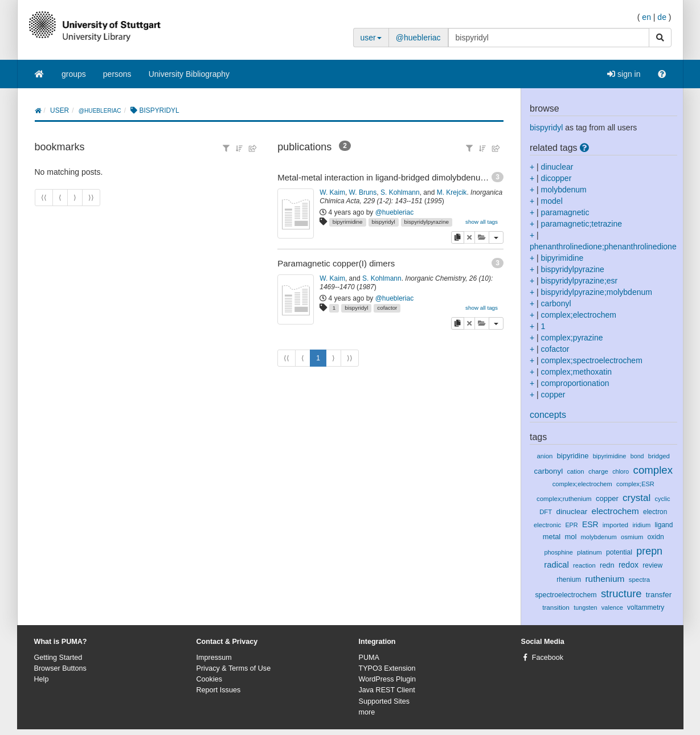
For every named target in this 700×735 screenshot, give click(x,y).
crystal (636, 498)
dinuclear (557, 167)
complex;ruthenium (564, 499)
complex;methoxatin (577, 372)
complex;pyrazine (572, 338)
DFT (546, 512)
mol (570, 537)
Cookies (210, 679)
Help (42, 679)
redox (629, 565)
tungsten (585, 607)
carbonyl (556, 303)
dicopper (556, 178)
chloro (621, 471)
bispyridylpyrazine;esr (580, 281)
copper (553, 395)
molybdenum (564, 190)
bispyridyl (383, 222)
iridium (641, 525)
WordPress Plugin (388, 679)
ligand (664, 525)
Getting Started (58, 658)
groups (74, 74)
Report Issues (219, 690)
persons (117, 74)
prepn (649, 551)
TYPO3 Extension (387, 668)
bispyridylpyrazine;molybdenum (597, 292)
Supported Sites (384, 701)
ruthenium (605, 579)
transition (556, 607)
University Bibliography (189, 74)
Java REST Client (387, 690)
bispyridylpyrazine (426, 222)
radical (556, 565)
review (652, 565)
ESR (590, 524)
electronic (547, 525)
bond (637, 456)
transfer (659, 595)
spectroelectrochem (566, 595)
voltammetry (646, 607)
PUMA (369, 658)
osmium (632, 537)
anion (545, 456)
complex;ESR (635, 484)
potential (619, 552)
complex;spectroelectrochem (592, 360)
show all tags (482, 222)
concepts (548, 415)
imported (615, 525)
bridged (659, 456)
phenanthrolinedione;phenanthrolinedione (603, 247)
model (552, 201)
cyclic (663, 499)
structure (621, 594)
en (646, 17)
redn (607, 565)
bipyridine (573, 456)
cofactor (387, 308)
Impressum (214, 658)
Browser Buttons (60, 668)
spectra (640, 580)
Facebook (548, 658)
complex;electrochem (579, 315)
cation (575, 471)
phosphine (558, 552)
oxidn (656, 537)
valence (612, 607)
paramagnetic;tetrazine (582, 224)
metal (552, 537)
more (367, 712)
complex (653, 470)
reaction (584, 565)
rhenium (569, 580)
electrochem (615, 511)
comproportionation (575, 383)
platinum (590, 552)
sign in (624, 74)
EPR (571, 525)
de (662, 17)
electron (655, 512)
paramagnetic (565, 212)
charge (598, 471)
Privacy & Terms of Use (234, 668)
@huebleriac (418, 38)
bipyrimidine (348, 222)
